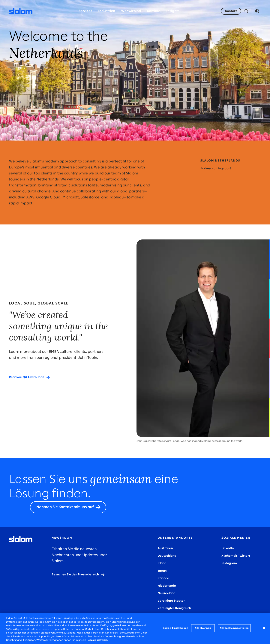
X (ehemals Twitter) (236, 556)
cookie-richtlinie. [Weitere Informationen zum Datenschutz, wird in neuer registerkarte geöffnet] (98, 640)
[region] (135, 628)
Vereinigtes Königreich (174, 608)
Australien (165, 548)
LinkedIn (228, 548)
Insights (173, 11)
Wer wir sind (131, 11)
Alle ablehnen (203, 628)
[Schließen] (264, 628)
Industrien (107, 11)
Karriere (154, 11)
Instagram (229, 563)
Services (85, 11)
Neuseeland (166, 593)
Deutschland (167, 556)
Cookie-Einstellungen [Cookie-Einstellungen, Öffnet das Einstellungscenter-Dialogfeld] (175, 628)
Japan (162, 571)
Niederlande (167, 586)
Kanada (163, 578)
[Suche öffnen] (246, 11)
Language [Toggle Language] (257, 11)
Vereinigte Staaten (172, 601)
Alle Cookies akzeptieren (234, 628)
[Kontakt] (231, 11)
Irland (162, 563)
